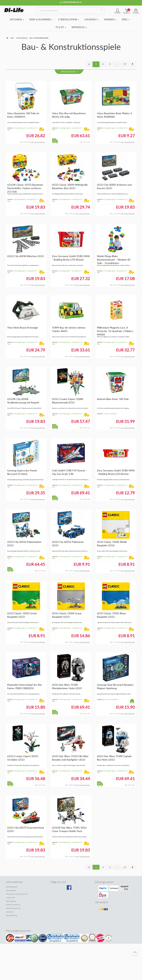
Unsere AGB (10, 898)
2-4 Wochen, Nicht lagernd (110, 414)
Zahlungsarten (11, 901)
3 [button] (110, 64)
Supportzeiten (11, 890)
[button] (133, 64)
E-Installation (69, 19)
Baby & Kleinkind (41, 19)
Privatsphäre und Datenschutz (17, 894)
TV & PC (61, 27)
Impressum (10, 912)
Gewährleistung (12, 915)
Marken (110, 19)
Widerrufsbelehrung (13, 908)
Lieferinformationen (13, 905)
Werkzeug (79, 27)
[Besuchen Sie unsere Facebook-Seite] (70, 888)
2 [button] (103, 64)
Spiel (126, 19)
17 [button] (125, 64)
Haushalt (92, 19)
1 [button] (96, 64)
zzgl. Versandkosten (38, 142)
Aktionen (17, 19)
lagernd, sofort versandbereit (110, 699)
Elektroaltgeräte (12, 887)
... (117, 64)
